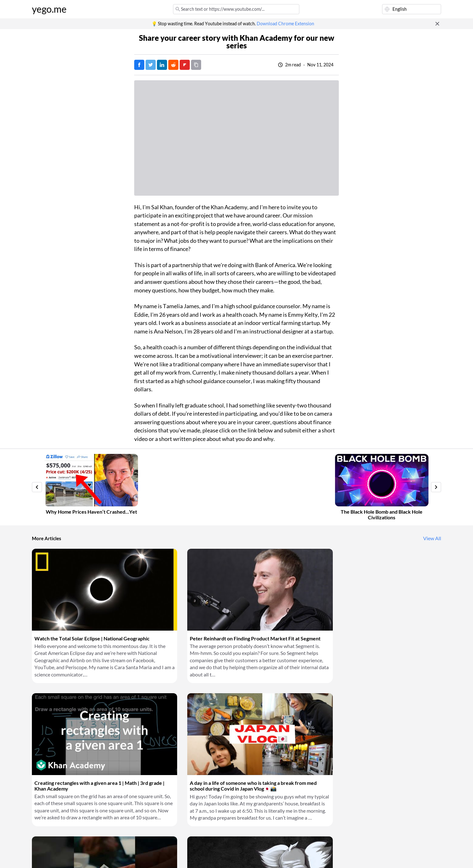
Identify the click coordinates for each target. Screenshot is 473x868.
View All (432, 538)
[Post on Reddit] (173, 65)
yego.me (49, 9)
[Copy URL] (196, 65)
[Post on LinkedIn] (162, 65)
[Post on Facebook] (139, 65)
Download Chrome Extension (285, 24)
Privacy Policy (138, 855)
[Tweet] (151, 65)
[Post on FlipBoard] (185, 65)
